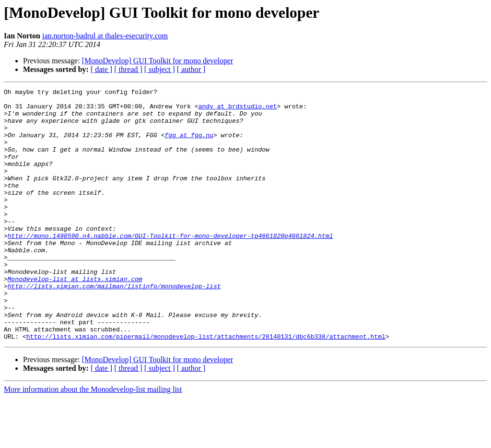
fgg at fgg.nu (189, 145)
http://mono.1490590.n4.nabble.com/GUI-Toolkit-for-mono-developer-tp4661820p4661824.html (170, 266)
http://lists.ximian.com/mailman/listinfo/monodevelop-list (114, 326)
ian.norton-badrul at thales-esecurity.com (105, 36)
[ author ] (191, 69)
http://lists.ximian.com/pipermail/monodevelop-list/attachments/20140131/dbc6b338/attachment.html (206, 387)
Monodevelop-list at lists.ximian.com (75, 318)
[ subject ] (160, 69)
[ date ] (101, 69)
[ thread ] (128, 69)
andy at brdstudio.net (238, 110)
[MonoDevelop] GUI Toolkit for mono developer (158, 61)
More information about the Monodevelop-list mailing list (93, 440)
